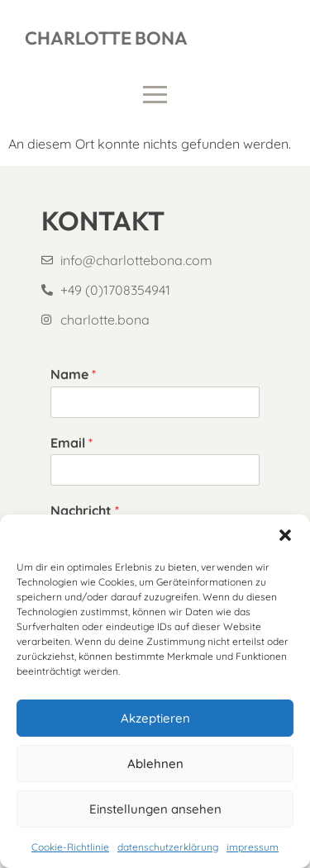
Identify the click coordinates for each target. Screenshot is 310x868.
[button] (285, 535)
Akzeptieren (155, 718)
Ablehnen (155, 764)
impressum (253, 847)
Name (73, 374)
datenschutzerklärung (168, 847)
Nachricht (85, 510)
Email (72, 443)
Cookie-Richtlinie (70, 847)
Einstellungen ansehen (155, 809)
